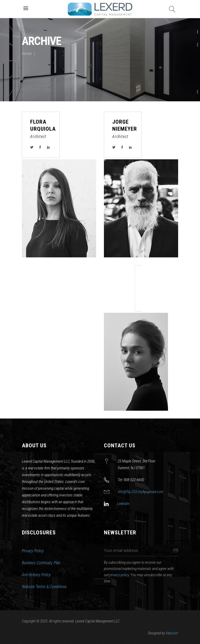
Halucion (172, 633)
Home (27, 54)
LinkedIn (123, 504)
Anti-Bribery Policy (36, 575)
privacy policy (119, 575)
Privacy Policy (33, 551)
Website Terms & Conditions (44, 587)
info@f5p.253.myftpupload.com (140, 492)
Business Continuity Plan (41, 563)
